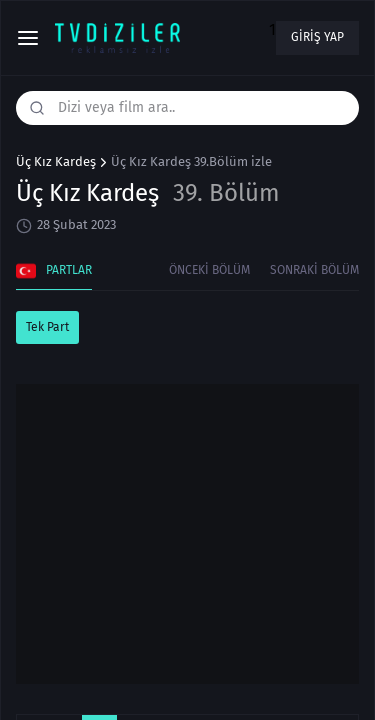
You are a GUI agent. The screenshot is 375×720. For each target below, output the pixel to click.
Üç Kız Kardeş (56, 162)
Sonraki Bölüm (314, 270)
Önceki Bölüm (209, 270)
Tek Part (47, 327)
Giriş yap (317, 37)
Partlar (54, 271)
